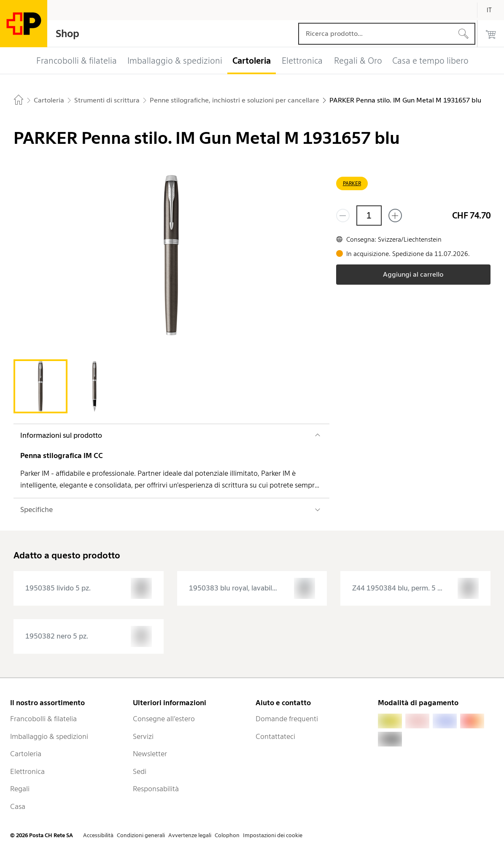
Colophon (227, 835)
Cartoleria (26, 754)
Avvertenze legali (190, 835)
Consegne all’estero (164, 719)
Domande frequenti (287, 719)
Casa (18, 806)
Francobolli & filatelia (43, 719)
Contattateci (275, 736)
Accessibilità (98, 835)
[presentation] (89, 588)
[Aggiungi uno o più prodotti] (395, 216)
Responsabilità (156, 789)
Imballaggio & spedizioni (49, 736)
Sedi (140, 771)
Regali (20, 789)
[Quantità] (369, 216)
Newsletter (150, 754)
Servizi (143, 736)
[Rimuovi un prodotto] (343, 216)
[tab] (40, 386)
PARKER (352, 183)
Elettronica (27, 771)
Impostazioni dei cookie (273, 835)
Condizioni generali (141, 835)
